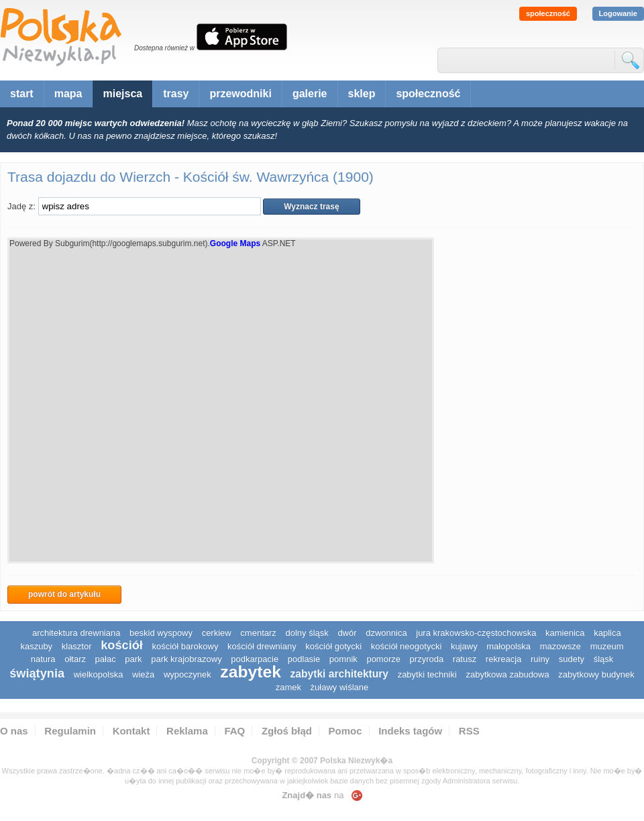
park (133, 659)
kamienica (565, 633)
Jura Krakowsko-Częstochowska (476, 633)
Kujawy (464, 646)
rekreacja (503, 659)
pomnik (343, 659)
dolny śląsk (307, 633)
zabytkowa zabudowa (507, 674)
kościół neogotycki (407, 646)
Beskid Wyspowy (161, 633)
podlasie (304, 659)
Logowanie (618, 13)
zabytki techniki (427, 674)
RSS (469, 731)
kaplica (607, 633)
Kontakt (131, 731)
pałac (106, 659)
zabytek (251, 672)
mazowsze (560, 646)
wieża (143, 674)
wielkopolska (99, 674)
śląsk (604, 659)
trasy (176, 94)
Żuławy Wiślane (340, 687)
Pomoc (345, 731)
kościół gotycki (333, 646)
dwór (347, 633)
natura (43, 659)
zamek (288, 687)
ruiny (540, 659)
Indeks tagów (410, 731)
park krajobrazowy (186, 659)
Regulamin (70, 731)
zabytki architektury (339, 674)
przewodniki (240, 94)
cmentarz (258, 633)
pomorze (383, 659)
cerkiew (217, 633)
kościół (122, 645)
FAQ (234, 731)
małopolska (508, 646)
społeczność (548, 13)
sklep (362, 94)
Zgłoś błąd (287, 731)
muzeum (607, 646)
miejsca (122, 94)
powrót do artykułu (64, 594)
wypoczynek (187, 674)
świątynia (37, 673)
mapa (68, 94)
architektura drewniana (76, 633)
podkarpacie (255, 659)
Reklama (187, 731)
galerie (310, 94)
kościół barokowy (185, 646)
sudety (572, 659)
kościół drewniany (262, 646)
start (22, 94)
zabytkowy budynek (596, 674)
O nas (14, 731)
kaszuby (36, 646)
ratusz (465, 659)
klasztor (77, 646)
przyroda (427, 659)
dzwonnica (386, 633)
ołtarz (75, 659)
